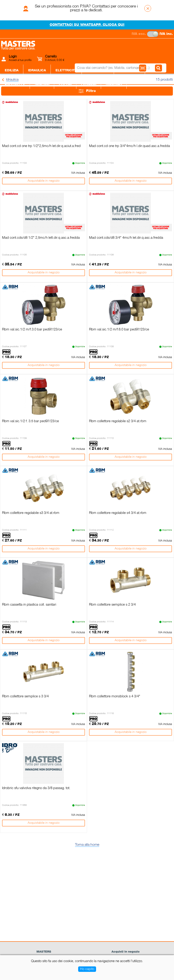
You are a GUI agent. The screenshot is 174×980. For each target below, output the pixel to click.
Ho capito (87, 969)
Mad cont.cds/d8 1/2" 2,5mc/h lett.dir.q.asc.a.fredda (41, 238)
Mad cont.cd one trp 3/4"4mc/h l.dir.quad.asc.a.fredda (129, 146)
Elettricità (66, 70)
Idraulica (37, 70)
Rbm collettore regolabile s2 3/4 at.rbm (118, 421)
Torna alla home (87, 845)
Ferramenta (98, 70)
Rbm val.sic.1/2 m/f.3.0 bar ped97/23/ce (32, 330)
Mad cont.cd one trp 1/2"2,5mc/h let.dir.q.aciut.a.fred (41, 146)
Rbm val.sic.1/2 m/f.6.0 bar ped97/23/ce (119, 330)
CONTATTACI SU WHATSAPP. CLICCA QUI (87, 25)
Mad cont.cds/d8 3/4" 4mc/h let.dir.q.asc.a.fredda (126, 238)
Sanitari (42, 84)
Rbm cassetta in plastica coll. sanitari (29, 605)
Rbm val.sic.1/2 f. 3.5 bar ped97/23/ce (30, 421)
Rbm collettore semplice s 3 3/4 (25, 696)
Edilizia (12, 70)
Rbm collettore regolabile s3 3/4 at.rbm (31, 513)
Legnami (89, 84)
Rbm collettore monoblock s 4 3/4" (115, 696)
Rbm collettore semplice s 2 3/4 (112, 605)
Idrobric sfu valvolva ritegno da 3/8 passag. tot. (36, 788)
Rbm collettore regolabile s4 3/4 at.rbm (118, 513)
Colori (65, 84)
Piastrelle (15, 84)
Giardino (114, 84)
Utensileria (129, 70)
